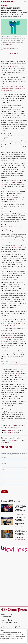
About (17, 628)
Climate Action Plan (15, 66)
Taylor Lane (6, 48)
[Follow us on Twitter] (3, 447)
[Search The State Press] (23, 2)
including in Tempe (15, 247)
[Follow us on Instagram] (11, 447)
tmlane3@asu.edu (20, 425)
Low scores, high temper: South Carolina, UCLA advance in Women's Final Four (20, 521)
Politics (3, 626)
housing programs (12, 197)
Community (4, 6)
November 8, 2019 (6, 330)
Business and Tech (6, 628)
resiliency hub (16, 373)
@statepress (9, 432)
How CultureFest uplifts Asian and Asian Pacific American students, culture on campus (21, 508)
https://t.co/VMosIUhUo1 (9, 325)
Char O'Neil (20, 527)
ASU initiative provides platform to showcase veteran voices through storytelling (21, 534)
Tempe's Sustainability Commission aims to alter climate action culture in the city (13, 89)
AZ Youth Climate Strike (8, 338)
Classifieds (18, 626)
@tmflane (11, 427)
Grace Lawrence (21, 514)
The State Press (9, 430)
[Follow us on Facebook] (7, 447)
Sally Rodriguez (9, 45)
